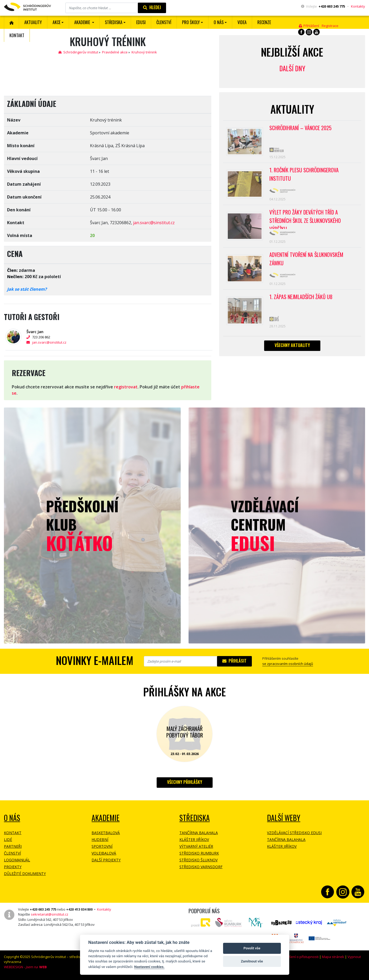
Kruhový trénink (144, 52)
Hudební (100, 839)
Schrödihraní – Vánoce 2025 (300, 128)
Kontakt (17, 35)
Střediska (195, 818)
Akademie (106, 818)
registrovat (126, 387)
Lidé (8, 839)
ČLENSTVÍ (164, 22)
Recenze (264, 22)
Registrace (330, 26)
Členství (12, 853)
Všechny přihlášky (185, 782)
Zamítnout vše (252, 961)
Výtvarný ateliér (196, 846)
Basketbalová (106, 833)
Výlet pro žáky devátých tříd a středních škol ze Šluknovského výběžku (305, 219)
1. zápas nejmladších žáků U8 (301, 297)
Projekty (13, 867)
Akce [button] (56, 22)
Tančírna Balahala (199, 833)
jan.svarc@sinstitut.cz (154, 223)
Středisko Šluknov (198, 860)
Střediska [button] (114, 22)
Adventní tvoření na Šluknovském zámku (306, 259)
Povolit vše (252, 948)
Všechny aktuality (292, 345)
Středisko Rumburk (199, 853)
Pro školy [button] (191, 22)
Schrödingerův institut (78, 52)
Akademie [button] (83, 22)
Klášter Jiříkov (194, 839)
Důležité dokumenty (25, 874)
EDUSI (141, 22)
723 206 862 (38, 337)
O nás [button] (219, 22)
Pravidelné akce (115, 52)
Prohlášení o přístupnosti (299, 957)
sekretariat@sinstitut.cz (50, 914)
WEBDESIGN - (25, 967)
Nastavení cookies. (149, 967)
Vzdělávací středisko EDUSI (294, 833)
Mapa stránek (333, 957)
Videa (242, 22)
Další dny (292, 68)
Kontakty (358, 6)
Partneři (13, 846)
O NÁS (12, 818)
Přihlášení (309, 26)
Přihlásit (234, 661)
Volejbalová (104, 853)
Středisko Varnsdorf (201, 867)
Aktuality (33, 22)
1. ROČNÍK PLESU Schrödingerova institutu (304, 174)
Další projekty (106, 860)
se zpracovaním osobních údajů (288, 664)
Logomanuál (17, 860)
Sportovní (102, 846)
